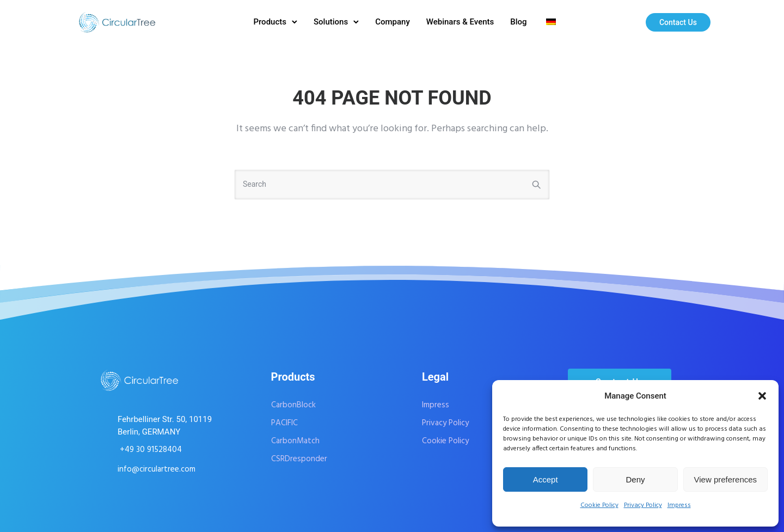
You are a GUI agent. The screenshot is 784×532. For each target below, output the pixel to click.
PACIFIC (284, 423)
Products (270, 22)
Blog (518, 22)
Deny (635, 479)
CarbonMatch (295, 441)
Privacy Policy (643, 505)
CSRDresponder (299, 459)
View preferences (726, 479)
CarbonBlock (293, 405)
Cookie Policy (599, 505)
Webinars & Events (460, 22)
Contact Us (678, 22)
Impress (679, 505)
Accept (546, 479)
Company (393, 22)
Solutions (331, 22)
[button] (762, 396)
